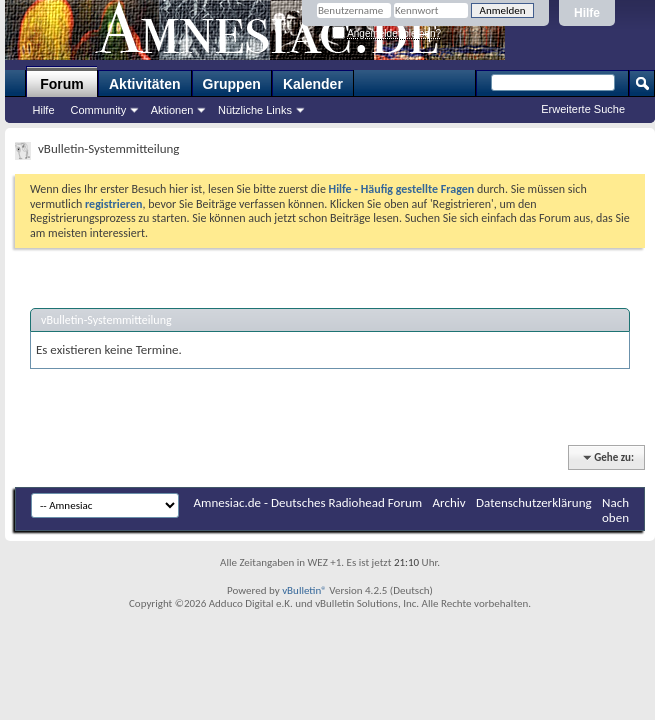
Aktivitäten (145, 84)
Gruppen (232, 84)
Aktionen (172, 110)
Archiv (449, 502)
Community (99, 110)
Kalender (313, 84)
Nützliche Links (255, 110)
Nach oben (615, 510)
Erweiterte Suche (583, 109)
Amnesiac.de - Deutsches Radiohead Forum (308, 502)
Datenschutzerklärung (534, 502)
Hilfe (587, 13)
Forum (62, 84)
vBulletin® (304, 590)
